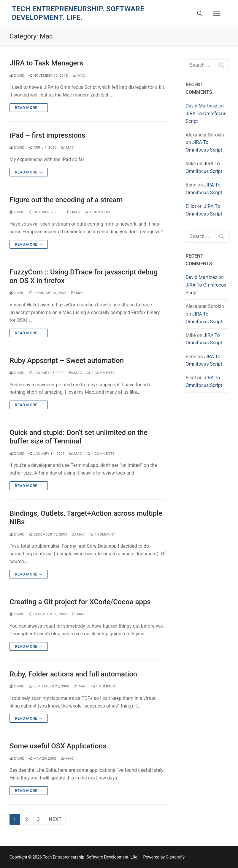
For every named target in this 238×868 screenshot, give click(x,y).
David (17, 75)
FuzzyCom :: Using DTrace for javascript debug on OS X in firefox (84, 276)
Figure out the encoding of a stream (66, 200)
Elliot (191, 206)
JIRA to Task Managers (46, 63)
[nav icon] (217, 13)
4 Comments (101, 454)
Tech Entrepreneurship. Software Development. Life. (78, 13)
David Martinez (202, 106)
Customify (175, 857)
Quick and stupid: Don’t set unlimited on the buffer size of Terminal (78, 437)
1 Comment (98, 212)
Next (55, 819)
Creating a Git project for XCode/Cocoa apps (80, 602)
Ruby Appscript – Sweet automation (67, 361)
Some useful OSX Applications (58, 746)
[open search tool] (200, 13)
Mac (79, 75)
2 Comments (101, 373)
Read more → (29, 108)
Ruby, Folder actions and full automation (73, 674)
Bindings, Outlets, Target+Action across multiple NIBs (86, 518)
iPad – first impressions (47, 135)
